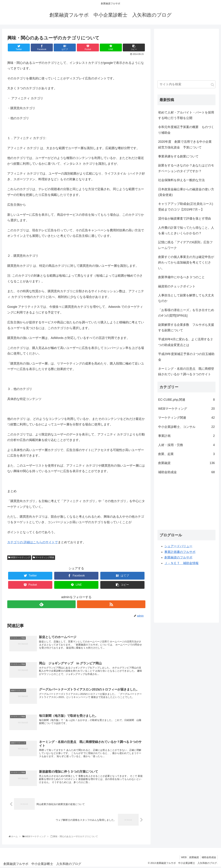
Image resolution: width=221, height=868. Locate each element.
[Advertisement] (183, 54)
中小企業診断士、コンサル (186, 427)
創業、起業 (186, 454)
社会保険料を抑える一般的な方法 (181, 180)
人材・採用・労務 (186, 445)
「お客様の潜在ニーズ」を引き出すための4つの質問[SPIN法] (186, 313)
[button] (212, 85)
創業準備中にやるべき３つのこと (181, 277)
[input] (186, 84)
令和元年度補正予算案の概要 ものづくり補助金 (186, 130)
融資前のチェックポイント (177, 286)
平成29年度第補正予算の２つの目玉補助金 (186, 357)
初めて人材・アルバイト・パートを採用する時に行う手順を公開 (186, 115)
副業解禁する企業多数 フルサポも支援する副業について (186, 328)
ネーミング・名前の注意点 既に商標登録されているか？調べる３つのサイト (186, 371)
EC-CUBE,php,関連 (186, 400)
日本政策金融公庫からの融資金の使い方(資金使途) (186, 192)
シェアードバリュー (178, 546)
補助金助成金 (186, 472)
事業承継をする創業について (178, 156)
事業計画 (186, 436)
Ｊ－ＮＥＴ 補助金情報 (181, 563)
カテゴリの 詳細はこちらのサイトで (33, 542)
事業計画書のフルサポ (180, 552)
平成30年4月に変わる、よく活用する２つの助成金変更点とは (186, 342)
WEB (181, 858)
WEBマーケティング (19, 557)
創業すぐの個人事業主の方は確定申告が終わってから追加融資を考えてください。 (186, 263)
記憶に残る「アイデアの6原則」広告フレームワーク (185, 245)
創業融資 (186, 463)
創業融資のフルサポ (178, 557)
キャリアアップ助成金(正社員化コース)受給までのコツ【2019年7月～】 (186, 207)
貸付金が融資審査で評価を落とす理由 (185, 219)
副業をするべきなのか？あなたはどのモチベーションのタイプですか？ (186, 168)
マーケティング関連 (44, 557)
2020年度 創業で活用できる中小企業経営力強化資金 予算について (185, 144)
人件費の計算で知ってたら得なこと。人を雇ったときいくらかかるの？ (186, 230)
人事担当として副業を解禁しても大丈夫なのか (186, 298)
